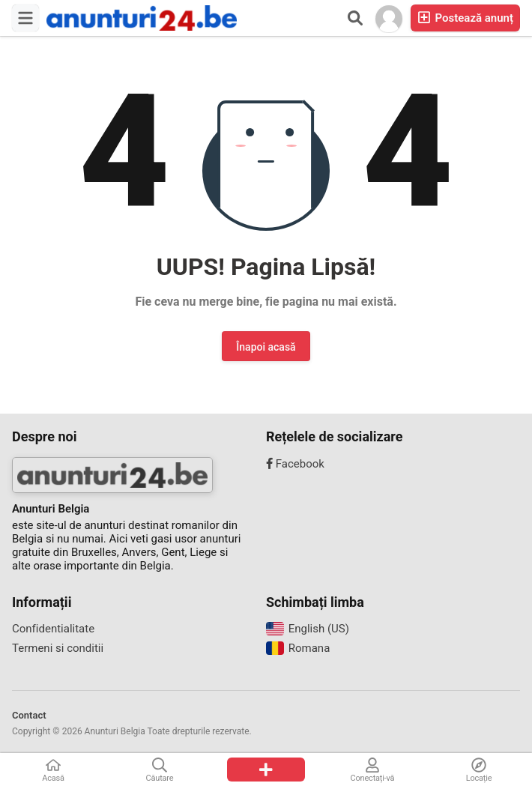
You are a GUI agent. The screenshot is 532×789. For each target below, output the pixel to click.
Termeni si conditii (58, 648)
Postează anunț (465, 18)
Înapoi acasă (266, 347)
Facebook (295, 464)
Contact (29, 715)
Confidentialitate (53, 629)
